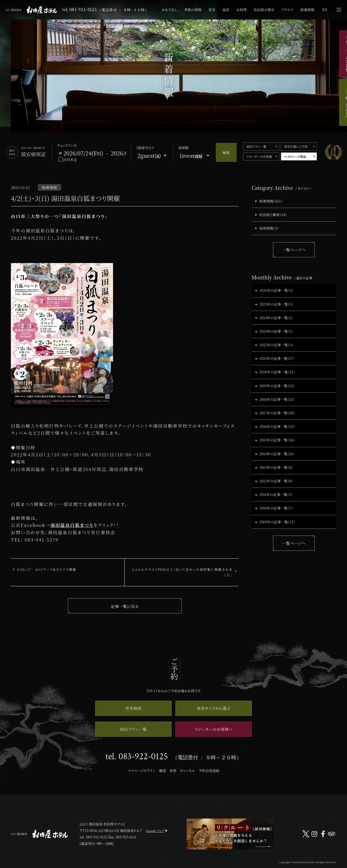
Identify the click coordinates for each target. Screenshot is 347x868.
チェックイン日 (67, 145)
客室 (212, 10)
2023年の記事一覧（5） (274, 331)
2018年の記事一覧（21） (274, 399)
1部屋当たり (145, 148)
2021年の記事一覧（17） (274, 358)
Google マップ (155, 831)
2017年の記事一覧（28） (274, 413)
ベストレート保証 (295, 156)
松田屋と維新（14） (271, 215)
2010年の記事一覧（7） (273, 508)
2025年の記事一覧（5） (274, 304)
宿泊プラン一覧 (256, 146)
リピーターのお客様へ (214, 729)
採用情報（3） (267, 228)
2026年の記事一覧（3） (274, 290)
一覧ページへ (294, 250)
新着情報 (307, 10)
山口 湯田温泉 (31, 10)
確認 (162, 771)
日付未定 (70, 160)
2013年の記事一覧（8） (273, 467)
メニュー (339, 10)
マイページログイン (142, 771)
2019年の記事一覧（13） (274, 386)
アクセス (287, 10)
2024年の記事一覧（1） (273, 318)
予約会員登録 (209, 771)
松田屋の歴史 (264, 10)
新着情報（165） (269, 201)
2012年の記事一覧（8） (273, 481)
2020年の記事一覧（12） (274, 372)
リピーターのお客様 (259, 156)
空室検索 (133, 708)
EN (325, 10)
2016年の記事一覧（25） (274, 426)
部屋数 (184, 148)
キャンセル (187, 771)
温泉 (226, 10)
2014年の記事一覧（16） (274, 454)
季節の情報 (193, 10)
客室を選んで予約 (296, 146)
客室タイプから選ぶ (214, 708)
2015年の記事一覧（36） (274, 440)
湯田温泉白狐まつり (72, 525)
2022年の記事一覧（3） (274, 345)
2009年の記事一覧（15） (274, 522)
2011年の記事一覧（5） (273, 494)
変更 (173, 771)
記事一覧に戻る (125, 606)
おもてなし (169, 10)
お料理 (241, 10)
